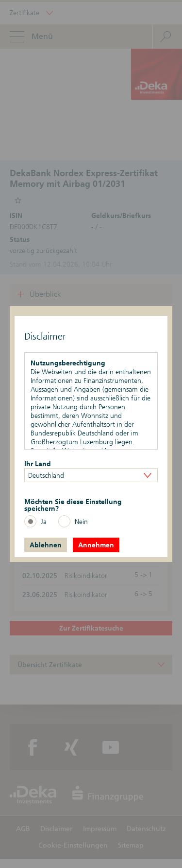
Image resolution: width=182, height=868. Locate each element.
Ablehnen (46, 545)
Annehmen (96, 545)
